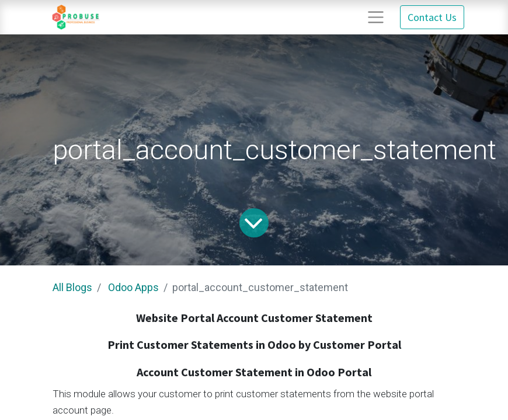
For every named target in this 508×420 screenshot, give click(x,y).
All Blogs (72, 287)
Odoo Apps (133, 287)
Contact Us (432, 17)
